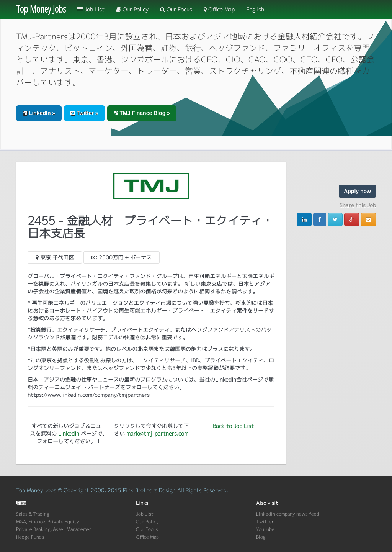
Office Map (219, 9)
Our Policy (132, 9)
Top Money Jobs (41, 9)
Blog (261, 537)
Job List (91, 9)
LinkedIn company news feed (288, 514)
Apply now (357, 191)
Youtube (265, 529)
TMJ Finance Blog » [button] (142, 113)
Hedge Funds (30, 537)
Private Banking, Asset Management (55, 529)
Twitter (265, 522)
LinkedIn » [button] (39, 113)
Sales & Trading (33, 514)
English (255, 9)
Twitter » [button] (84, 113)
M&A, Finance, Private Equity (48, 522)
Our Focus (176, 9)
